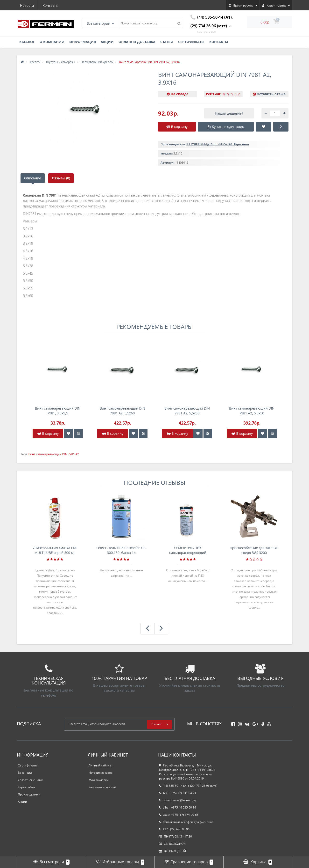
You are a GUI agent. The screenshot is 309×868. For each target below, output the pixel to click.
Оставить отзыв (271, 94)
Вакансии (25, 773)
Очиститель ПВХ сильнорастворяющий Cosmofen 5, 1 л (188, 550)
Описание (33, 178)
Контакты (51, 5)
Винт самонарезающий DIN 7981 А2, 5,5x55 (187, 411)
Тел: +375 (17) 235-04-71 (178, 793)
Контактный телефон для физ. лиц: (186, 822)
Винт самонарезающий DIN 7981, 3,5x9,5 (58, 411)
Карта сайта (26, 787)
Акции (107, 42)
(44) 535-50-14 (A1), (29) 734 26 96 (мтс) (188, 786)
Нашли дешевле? (229, 113)
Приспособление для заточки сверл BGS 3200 (254, 550)
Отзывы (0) (61, 178)
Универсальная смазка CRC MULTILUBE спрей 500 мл (55, 550)
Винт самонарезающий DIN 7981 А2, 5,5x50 (252, 411)
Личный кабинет (101, 765)
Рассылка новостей (102, 787)
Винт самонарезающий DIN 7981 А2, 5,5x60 (122, 411)
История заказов (101, 773)
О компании (52, 42)
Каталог (27, 42)
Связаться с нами (31, 780)
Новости (27, 5)
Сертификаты (191, 42)
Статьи (167, 42)
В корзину (48, 433)
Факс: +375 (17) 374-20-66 (179, 815)
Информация (83, 42)
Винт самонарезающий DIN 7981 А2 (53, 454)
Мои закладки (99, 780)
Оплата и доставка (137, 42)
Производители (29, 794)
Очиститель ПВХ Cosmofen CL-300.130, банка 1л (121, 550)
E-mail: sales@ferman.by (178, 800)
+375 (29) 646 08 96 (174, 829)
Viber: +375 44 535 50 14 (178, 807)
